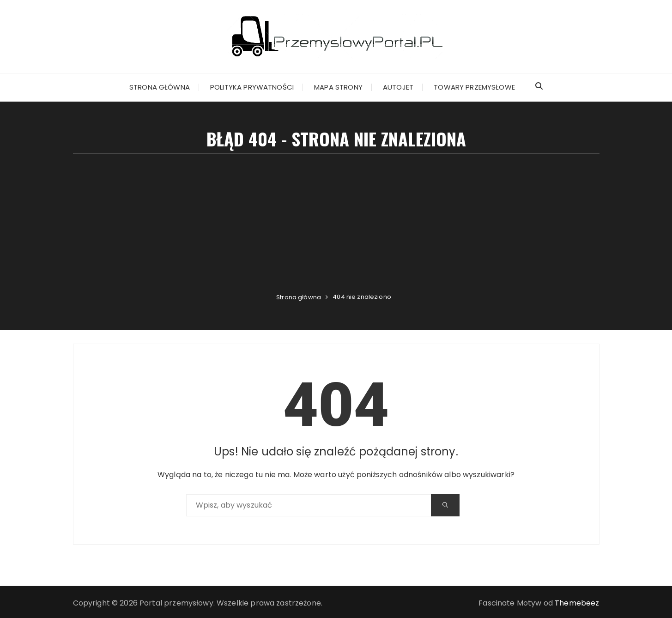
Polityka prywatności (252, 87)
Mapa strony (338, 87)
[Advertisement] (336, 223)
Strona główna (160, 87)
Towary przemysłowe (474, 87)
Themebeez (577, 603)
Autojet (398, 87)
